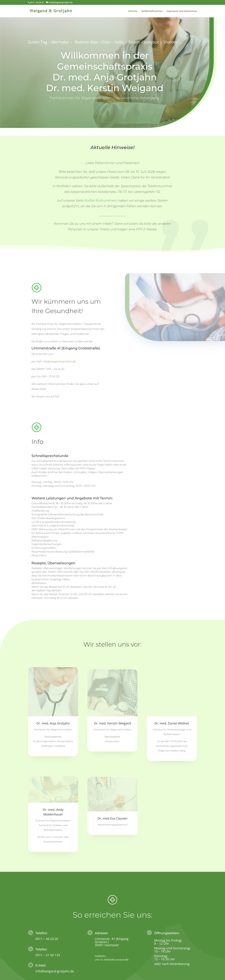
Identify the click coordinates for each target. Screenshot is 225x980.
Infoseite (133, 11)
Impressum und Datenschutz (182, 11)
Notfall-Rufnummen (152, 11)
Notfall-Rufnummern (101, 201)
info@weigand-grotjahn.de (59, 362)
